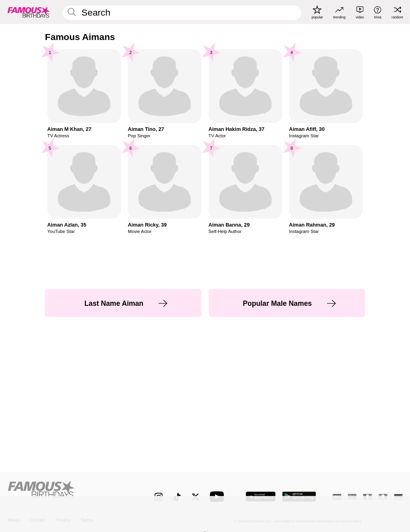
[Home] (69, 492)
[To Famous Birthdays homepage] (29, 12)
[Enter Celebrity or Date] (182, 13)
